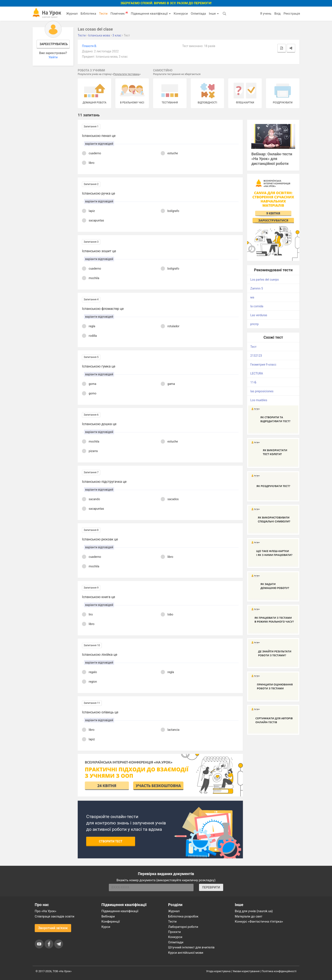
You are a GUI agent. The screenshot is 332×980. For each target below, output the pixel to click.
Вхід (278, 14)
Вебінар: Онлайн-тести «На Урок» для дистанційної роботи (272, 159)
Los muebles (259, 400)
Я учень (266, 14)
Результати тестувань (127, 74)
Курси (106, 927)
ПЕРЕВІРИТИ (211, 887)
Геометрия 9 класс (263, 365)
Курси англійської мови (186, 953)
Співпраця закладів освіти (55, 916)
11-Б (253, 382)
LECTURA (257, 373)
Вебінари (108, 916)
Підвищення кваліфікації (151, 14)
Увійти (53, 57)
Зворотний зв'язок (53, 928)
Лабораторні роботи (183, 927)
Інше (214, 14)
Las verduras (259, 315)
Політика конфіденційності (279, 971)
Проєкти (174, 932)
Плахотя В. (89, 46)
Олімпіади (176, 942)
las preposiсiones (262, 391)
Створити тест (111, 841)
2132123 (256, 356)
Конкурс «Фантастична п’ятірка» (259, 922)
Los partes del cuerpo (265, 280)
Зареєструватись (54, 44)
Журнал (72, 14)
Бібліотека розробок (183, 916)
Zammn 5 (257, 288)
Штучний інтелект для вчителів (191, 947)
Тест (253, 347)
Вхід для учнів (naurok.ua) (254, 911)
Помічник (119, 13)
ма (252, 297)
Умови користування (246, 971)
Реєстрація (292, 14)
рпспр (254, 324)
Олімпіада (198, 14)
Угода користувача (218, 971)
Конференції (111, 922)
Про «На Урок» (46, 911)
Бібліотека (88, 14)
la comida (257, 306)
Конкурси (181, 14)
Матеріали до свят (249, 916)
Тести (103, 14)
